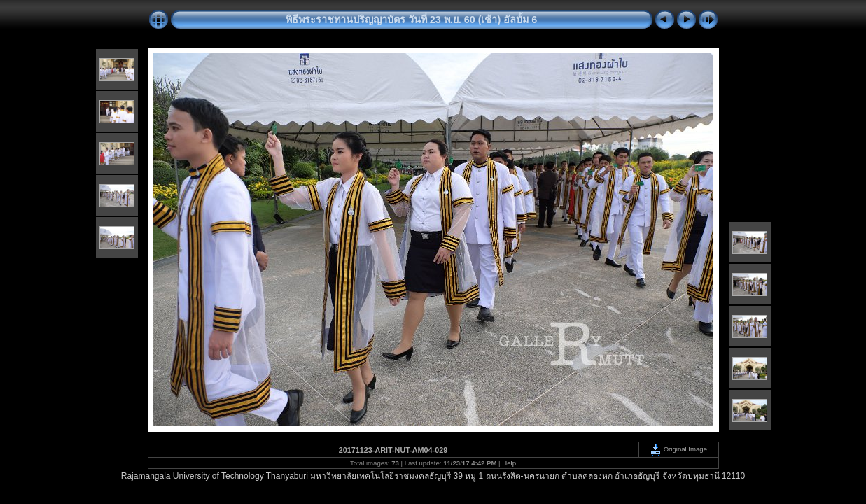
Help (509, 463)
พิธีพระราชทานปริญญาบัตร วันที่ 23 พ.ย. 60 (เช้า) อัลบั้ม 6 (412, 20)
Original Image (678, 449)
